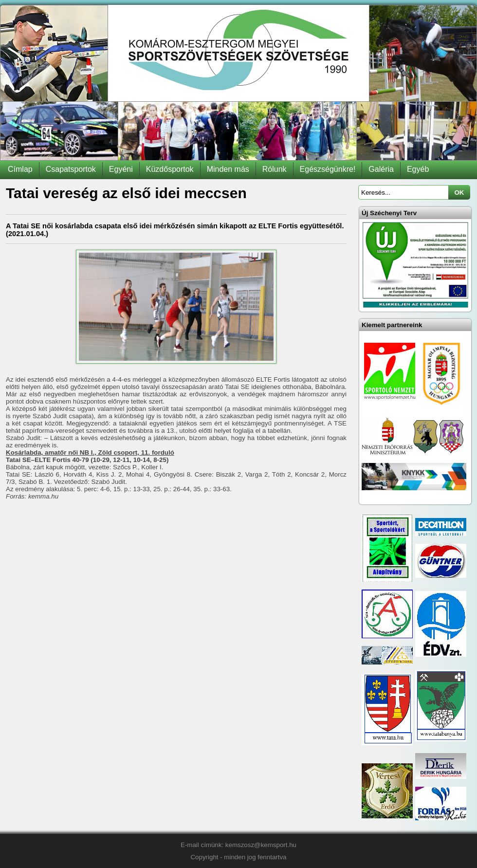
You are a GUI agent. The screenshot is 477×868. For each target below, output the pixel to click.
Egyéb (418, 169)
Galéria (381, 169)
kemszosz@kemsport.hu (261, 845)
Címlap (20, 169)
